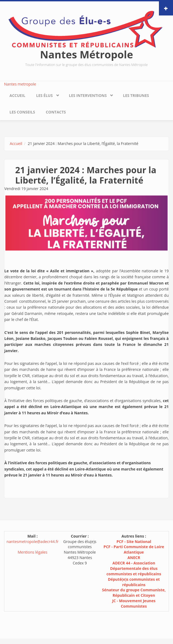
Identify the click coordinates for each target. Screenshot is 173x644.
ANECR (134, 558)
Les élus (44, 95)
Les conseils (22, 112)
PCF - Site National (134, 542)
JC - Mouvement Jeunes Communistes (134, 603)
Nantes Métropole (87, 54)
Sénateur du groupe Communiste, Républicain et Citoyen (134, 593)
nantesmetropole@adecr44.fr (32, 542)
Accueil (17, 95)
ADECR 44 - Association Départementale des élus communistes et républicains (134, 568)
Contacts (56, 112)
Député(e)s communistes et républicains (134, 582)
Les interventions (88, 95)
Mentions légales (32, 552)
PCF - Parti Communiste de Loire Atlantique (134, 549)
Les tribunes (136, 95)
